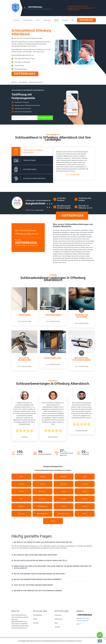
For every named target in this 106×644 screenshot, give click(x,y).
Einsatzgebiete (28, 20)
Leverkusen (42, 499)
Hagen (64, 491)
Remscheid (21, 514)
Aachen (85, 506)
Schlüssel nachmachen (24, 359)
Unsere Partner (56, 20)
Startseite (16, 20)
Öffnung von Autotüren (82, 316)
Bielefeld (21, 506)
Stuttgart (42, 484)
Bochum (21, 491)
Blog (73, 20)
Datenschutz (59, 619)
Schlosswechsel (53, 358)
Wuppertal (42, 491)
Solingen (64, 499)
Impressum (47, 20)
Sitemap (57, 627)
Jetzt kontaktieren (73, 175)
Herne (21, 499)
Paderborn (85, 499)
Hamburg (42, 477)
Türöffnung (24, 315)
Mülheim (85, 491)
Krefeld (53, 521)
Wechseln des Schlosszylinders (82, 359)
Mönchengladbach (42, 514)
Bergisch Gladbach (64, 514)
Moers (85, 514)
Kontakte (65, 20)
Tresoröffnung (53, 315)
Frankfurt (21, 484)
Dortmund (85, 484)
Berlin (21, 477)
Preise (38, 20)
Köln (85, 477)
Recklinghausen (42, 506)
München (64, 477)
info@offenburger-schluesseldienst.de (40, 9)
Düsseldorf (64, 484)
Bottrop (64, 506)
